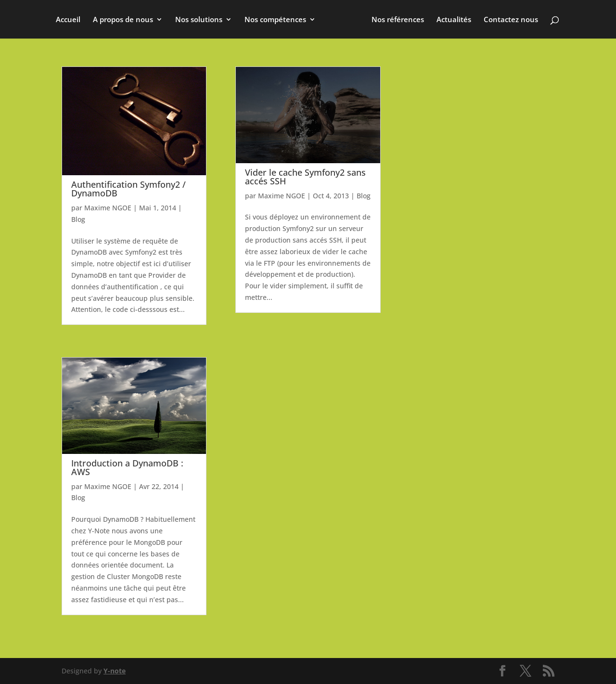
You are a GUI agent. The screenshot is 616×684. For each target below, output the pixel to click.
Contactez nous (511, 20)
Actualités (454, 20)
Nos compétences (275, 20)
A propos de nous (123, 20)
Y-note (115, 671)
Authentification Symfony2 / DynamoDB (128, 189)
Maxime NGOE (108, 208)
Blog (78, 219)
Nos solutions (199, 20)
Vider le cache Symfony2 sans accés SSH (305, 177)
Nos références (398, 20)
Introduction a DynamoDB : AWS (127, 467)
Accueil (68, 20)
